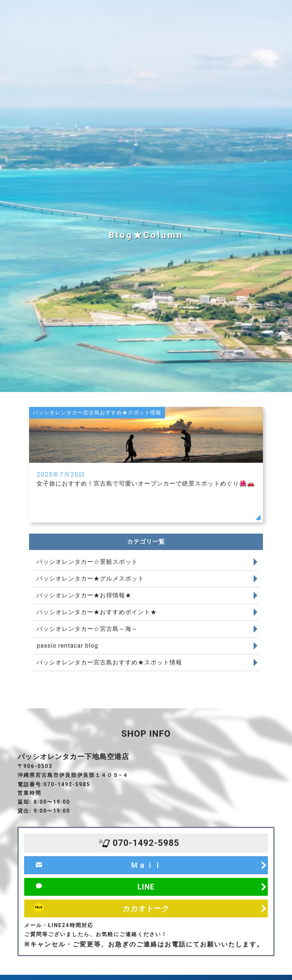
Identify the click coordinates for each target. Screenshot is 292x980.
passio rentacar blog (67, 646)
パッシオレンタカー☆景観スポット (87, 562)
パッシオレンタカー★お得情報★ (84, 595)
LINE (146, 887)
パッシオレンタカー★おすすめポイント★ (97, 612)
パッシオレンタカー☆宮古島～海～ (87, 629)
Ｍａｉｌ (146, 865)
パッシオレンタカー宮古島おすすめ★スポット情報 (109, 662)
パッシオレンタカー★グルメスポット (90, 578)
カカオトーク (146, 908)
